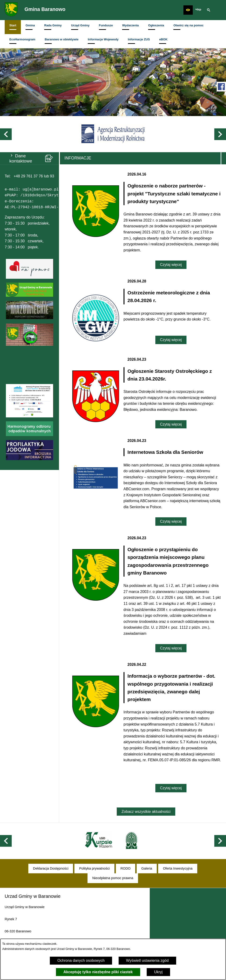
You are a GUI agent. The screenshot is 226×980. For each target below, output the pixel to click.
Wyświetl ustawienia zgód (147, 961)
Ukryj (158, 972)
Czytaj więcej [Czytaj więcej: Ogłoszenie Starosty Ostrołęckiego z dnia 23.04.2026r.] (171, 424)
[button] (188, 10)
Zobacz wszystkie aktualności (146, 812)
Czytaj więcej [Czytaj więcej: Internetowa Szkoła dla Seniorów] (171, 521)
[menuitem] (13, 27)
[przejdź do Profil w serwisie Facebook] (221, 87)
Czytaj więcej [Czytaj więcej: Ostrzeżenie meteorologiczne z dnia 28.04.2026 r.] (171, 340)
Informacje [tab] (78, 158)
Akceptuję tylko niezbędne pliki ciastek (98, 972)
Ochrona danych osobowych (81, 961)
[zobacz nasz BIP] (198, 10)
